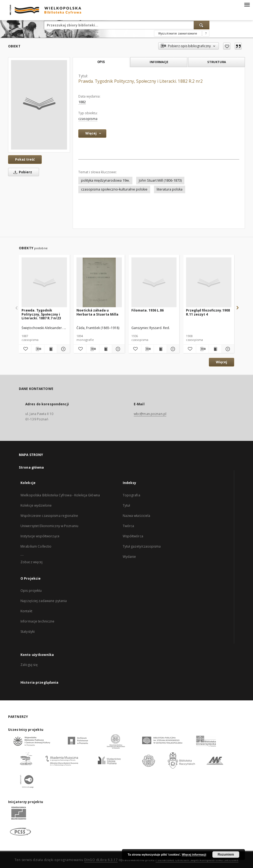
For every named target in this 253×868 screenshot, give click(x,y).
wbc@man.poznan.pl (150, 414)
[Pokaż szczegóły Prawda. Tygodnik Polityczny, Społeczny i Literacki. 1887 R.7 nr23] (62, 349)
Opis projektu (31, 591)
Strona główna (31, 467)
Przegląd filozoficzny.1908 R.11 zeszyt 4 (208, 312)
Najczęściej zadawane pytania (44, 601)
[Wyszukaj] (202, 25)
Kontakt (26, 611)
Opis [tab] (101, 62)
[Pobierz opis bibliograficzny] (38, 349)
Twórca (129, 526)
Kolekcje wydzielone (36, 505)
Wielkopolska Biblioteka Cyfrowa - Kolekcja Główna (60, 495)
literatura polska (170, 189)
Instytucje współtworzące (40, 536)
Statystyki (28, 632)
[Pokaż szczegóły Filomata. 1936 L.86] (172, 349)
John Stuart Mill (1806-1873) (160, 180)
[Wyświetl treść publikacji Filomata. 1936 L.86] (160, 349)
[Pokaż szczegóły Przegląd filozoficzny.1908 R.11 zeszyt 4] (227, 349)
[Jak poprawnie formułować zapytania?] (206, 33)
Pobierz (22, 172)
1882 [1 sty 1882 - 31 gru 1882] (82, 102)
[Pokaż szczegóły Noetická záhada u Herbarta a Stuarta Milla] (117, 349)
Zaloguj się (29, 665)
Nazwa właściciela (137, 516)
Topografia (131, 495)
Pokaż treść (25, 159)
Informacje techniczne (38, 621)
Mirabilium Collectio (36, 546)
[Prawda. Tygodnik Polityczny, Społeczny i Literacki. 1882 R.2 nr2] (39, 105)
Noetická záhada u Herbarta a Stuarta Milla (97, 312)
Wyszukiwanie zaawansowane (178, 33)
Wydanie (129, 557)
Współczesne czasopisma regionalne (49, 516)
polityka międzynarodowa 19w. (105, 180)
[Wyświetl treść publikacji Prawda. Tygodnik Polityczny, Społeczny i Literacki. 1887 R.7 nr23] (51, 349)
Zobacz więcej (32, 562)
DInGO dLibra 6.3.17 (101, 860)
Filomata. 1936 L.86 (147, 310)
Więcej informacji (194, 855)
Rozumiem (226, 855)
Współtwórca (133, 536)
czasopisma (88, 119)
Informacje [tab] (159, 62)
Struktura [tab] (217, 62)
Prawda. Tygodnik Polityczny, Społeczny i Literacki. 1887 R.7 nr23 (41, 314)
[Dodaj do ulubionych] (227, 46)
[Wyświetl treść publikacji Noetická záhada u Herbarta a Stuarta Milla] (106, 349)
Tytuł (127, 505)
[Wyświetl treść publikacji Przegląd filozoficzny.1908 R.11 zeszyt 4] (215, 349)
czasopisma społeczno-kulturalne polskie (114, 189)
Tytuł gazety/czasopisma (142, 546)
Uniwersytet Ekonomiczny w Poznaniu (49, 526)
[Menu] (247, 4)
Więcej (222, 362)
